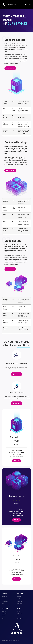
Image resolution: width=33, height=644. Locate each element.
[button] (26, 4)
